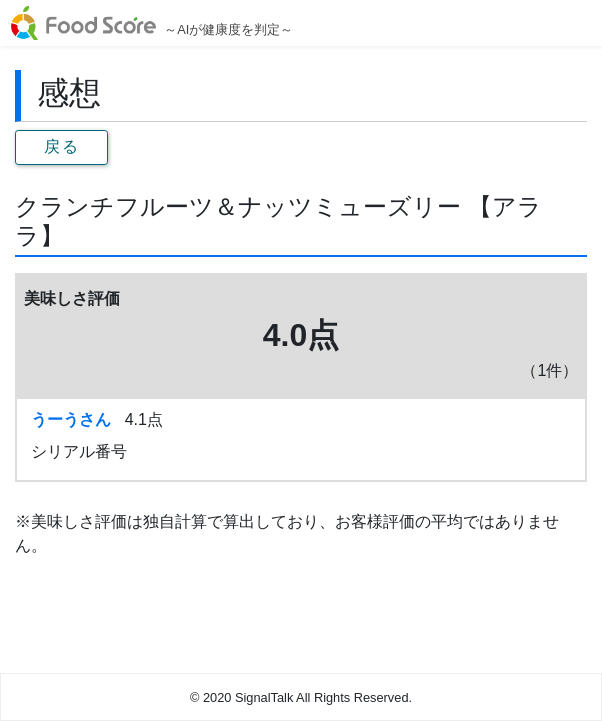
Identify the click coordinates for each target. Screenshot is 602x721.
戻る (61, 146)
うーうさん (71, 419)
